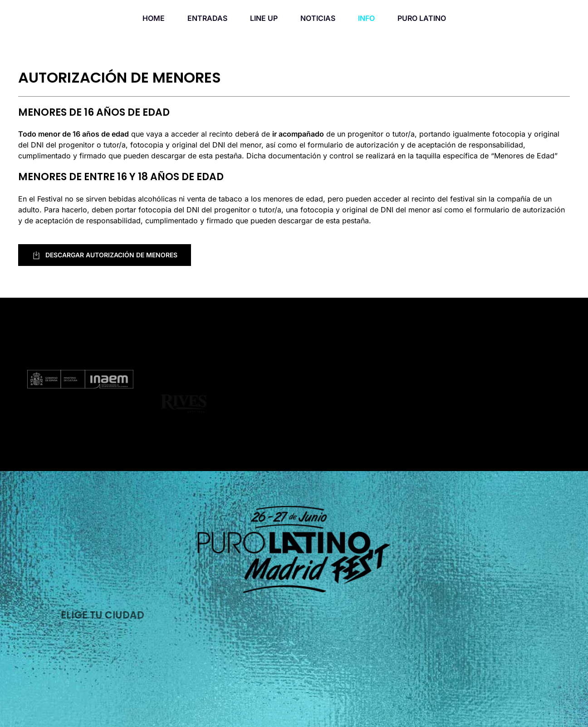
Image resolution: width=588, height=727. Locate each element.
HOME (154, 18)
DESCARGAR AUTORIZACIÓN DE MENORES (105, 255)
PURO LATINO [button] (422, 18)
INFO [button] (366, 18)
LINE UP (264, 18)
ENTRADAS (207, 18)
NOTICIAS (318, 18)
